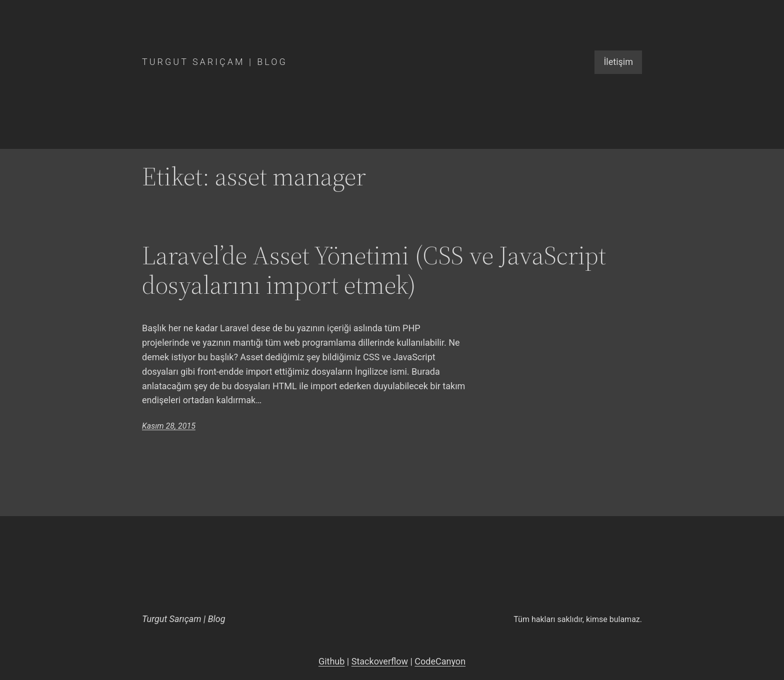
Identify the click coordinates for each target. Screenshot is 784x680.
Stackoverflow (380, 661)
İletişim (618, 62)
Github (331, 661)
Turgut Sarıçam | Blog (215, 62)
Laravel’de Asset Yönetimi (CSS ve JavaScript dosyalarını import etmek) (374, 270)
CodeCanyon (440, 661)
